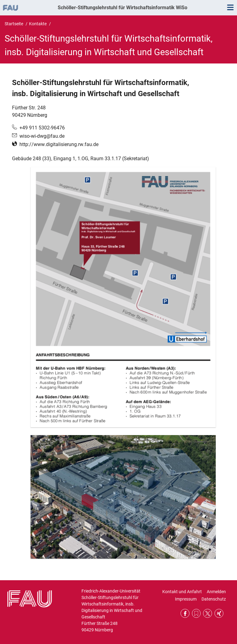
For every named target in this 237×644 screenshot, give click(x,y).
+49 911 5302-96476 (42, 128)
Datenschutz (214, 599)
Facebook (185, 613)
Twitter (208, 613)
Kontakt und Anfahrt (182, 592)
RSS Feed (196, 613)
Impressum (186, 599)
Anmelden (216, 592)
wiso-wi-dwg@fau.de (42, 136)
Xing (219, 613)
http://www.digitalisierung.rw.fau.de (59, 144)
